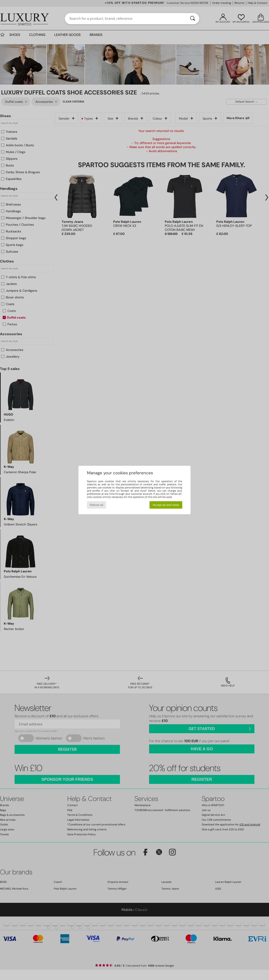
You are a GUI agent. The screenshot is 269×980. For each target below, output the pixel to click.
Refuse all (97, 505)
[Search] (193, 19)
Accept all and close (166, 505)
